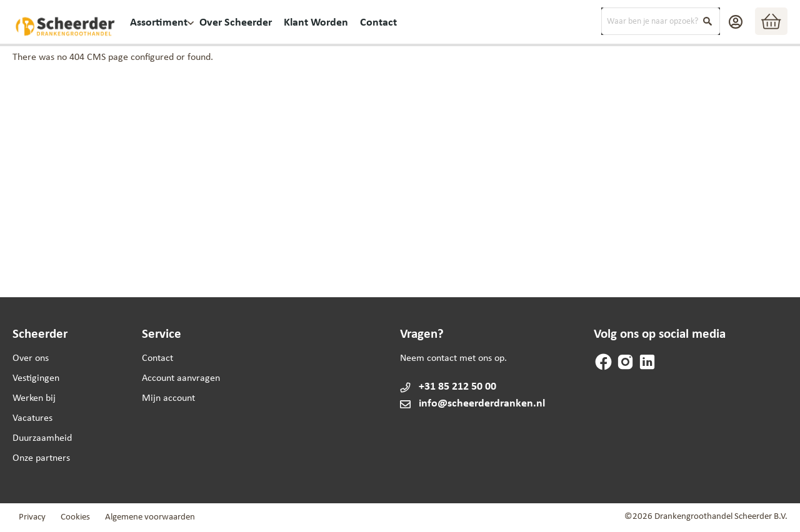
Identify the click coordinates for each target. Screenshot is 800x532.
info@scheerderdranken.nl (472, 404)
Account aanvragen (181, 378)
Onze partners (41, 458)
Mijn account (168, 398)
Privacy (32, 517)
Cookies (75, 517)
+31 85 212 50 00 (457, 387)
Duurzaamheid (42, 438)
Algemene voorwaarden (150, 517)
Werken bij (34, 398)
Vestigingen (36, 378)
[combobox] (661, 21)
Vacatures (32, 418)
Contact (157, 358)
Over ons (31, 358)
